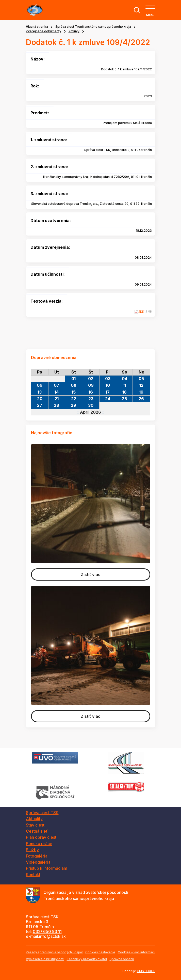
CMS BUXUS (146, 971)
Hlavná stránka (37, 27)
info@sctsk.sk (52, 936)
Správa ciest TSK (42, 813)
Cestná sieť (37, 831)
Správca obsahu (122, 959)
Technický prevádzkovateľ (87, 959)
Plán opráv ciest (41, 837)
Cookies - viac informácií (137, 952)
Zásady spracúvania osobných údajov (54, 952)
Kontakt (33, 875)
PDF (141, 311)
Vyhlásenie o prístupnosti (45, 959)
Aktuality (34, 819)
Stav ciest (35, 825)
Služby (32, 850)
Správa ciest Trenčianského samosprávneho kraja (93, 27)
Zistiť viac (91, 574)
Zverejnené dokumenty (44, 31)
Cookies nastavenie (100, 952)
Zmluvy (74, 31)
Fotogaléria (37, 856)
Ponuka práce (39, 844)
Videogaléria (38, 862)
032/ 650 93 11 (47, 931)
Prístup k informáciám (47, 868)
